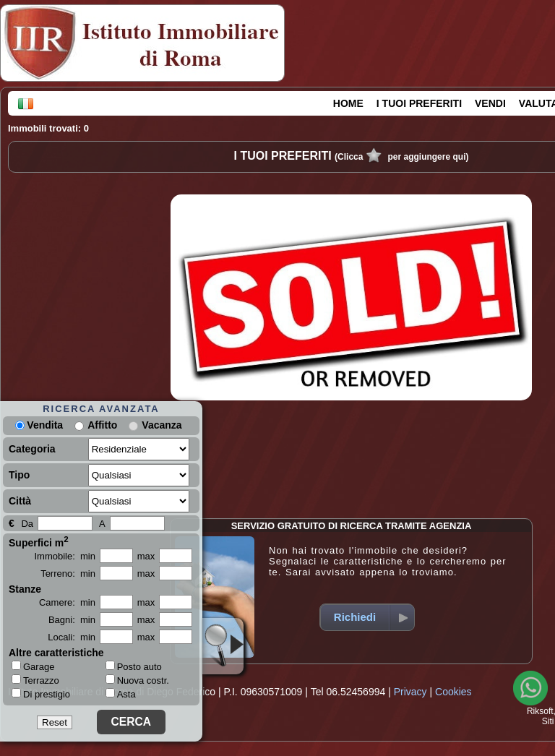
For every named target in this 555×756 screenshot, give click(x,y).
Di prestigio (41, 694)
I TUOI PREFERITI (419, 103)
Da (27, 524)
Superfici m (39, 541)
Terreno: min (68, 574)
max (146, 556)
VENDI (490, 103)
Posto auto (134, 667)
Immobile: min (65, 556)
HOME (348, 103)
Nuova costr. (137, 680)
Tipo (19, 475)
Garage (33, 666)
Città (20, 501)
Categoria (32, 449)
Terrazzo (35, 680)
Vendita (39, 425)
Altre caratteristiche (56, 653)
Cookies (453, 692)
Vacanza (162, 425)
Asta (121, 694)
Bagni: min (72, 620)
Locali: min (72, 637)
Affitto (102, 425)
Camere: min (67, 602)
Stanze (25, 589)
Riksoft (540, 711)
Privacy (410, 692)
